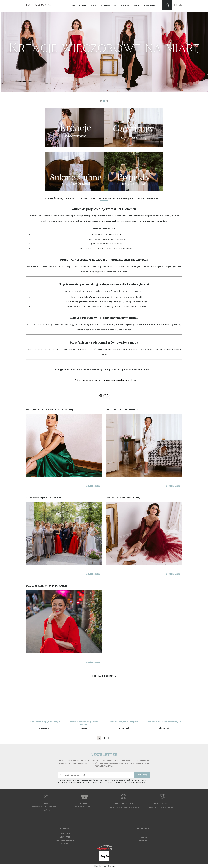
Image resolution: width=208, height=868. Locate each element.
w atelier (132, 380)
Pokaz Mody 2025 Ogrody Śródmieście (45, 498)
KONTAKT (65, 843)
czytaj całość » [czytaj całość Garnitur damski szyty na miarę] (174, 486)
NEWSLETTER (65, 837)
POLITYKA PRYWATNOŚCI (65, 840)
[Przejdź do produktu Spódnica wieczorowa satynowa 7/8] (164, 703)
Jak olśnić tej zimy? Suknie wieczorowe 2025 (49, 410)
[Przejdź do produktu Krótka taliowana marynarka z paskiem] (84, 703)
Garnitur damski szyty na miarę (122, 410)
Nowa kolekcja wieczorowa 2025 (123, 498)
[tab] (101, 101)
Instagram (143, 840)
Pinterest (143, 837)
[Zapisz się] (142, 775)
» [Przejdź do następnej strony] (114, 738)
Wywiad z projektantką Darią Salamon (46, 586)
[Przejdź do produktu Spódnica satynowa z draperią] (124, 703)
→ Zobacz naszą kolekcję (85, 380)
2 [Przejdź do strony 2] (104, 738)
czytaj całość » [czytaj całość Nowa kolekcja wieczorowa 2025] (174, 574)
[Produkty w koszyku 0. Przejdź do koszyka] (167, 5)
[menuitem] (78, 5)
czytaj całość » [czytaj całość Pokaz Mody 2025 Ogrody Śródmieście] (94, 574)
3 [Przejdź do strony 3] (109, 738)
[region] (104, 52)
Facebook (143, 834)
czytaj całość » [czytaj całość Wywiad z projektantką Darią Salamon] (94, 662)
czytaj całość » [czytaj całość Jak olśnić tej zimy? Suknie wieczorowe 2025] (94, 486)
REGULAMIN (65, 834)
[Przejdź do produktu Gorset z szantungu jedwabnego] (44, 703)
